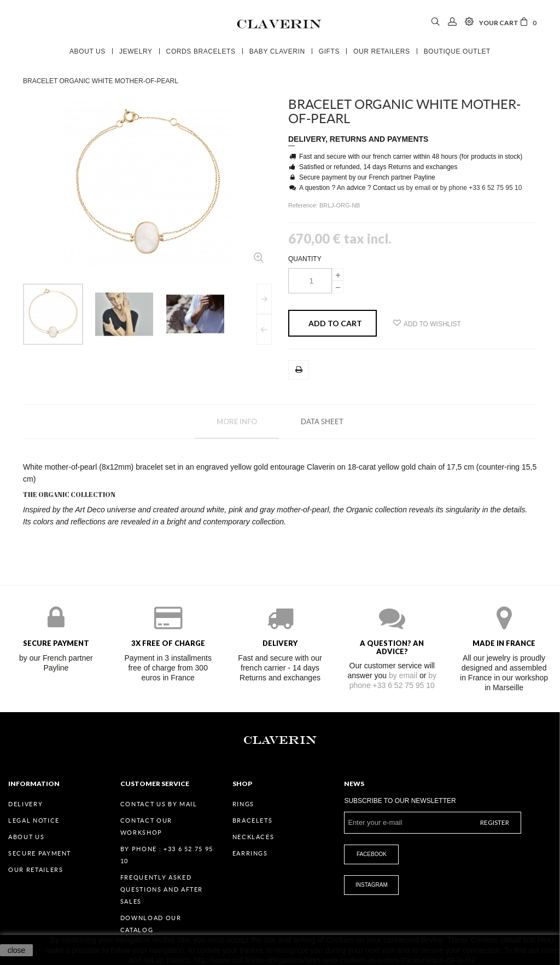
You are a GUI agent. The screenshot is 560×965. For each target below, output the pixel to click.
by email (418, 188)
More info (237, 421)
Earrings (250, 853)
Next (264, 299)
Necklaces (253, 837)
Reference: (304, 205)
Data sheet (322, 422)
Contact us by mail (159, 804)
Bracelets (253, 820)
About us (26, 837)
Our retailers (36, 870)
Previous (264, 330)
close (17, 950)
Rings (243, 804)
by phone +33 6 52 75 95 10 (481, 188)
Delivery (25, 804)
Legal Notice (34, 820)
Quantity (305, 259)
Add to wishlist (427, 323)
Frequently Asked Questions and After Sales (162, 889)
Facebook (372, 854)
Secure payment (40, 853)
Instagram (372, 885)
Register (495, 822)
